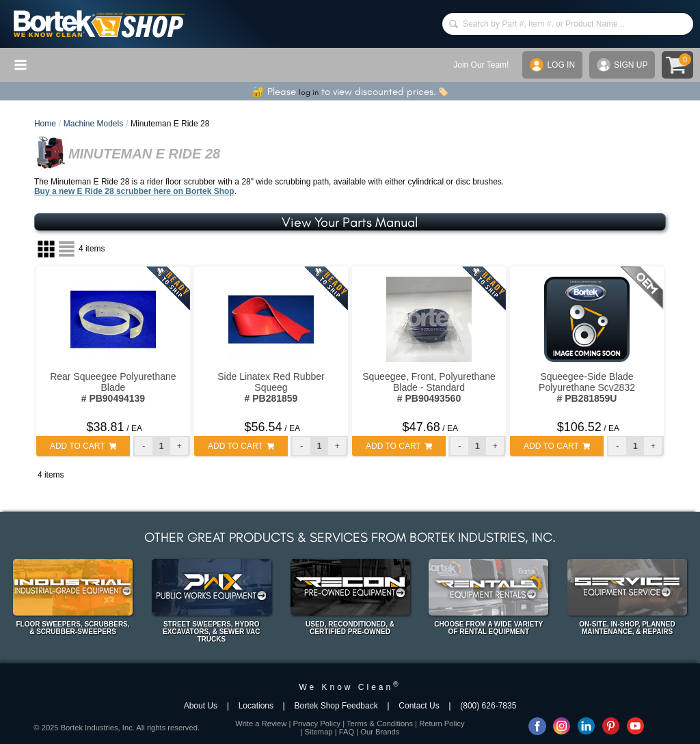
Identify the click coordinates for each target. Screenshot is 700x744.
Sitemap (319, 732)
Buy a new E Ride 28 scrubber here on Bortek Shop (134, 191)
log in (309, 92)
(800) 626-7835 (488, 706)
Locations (256, 706)
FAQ (347, 732)
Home (45, 124)
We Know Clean (350, 687)
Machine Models (93, 124)
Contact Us (419, 706)
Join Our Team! (481, 65)
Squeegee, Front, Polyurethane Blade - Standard (429, 387)
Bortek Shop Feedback (336, 706)
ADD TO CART (83, 446)
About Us (201, 706)
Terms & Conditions (380, 724)
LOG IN (552, 65)
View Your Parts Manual (350, 222)
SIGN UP (622, 65)
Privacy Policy (317, 724)
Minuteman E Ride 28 (170, 124)
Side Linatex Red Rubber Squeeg (271, 387)
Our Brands (380, 732)
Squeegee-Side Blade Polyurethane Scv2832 (587, 387)
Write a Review (261, 724)
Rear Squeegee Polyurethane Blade (113, 387)
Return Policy (442, 724)
